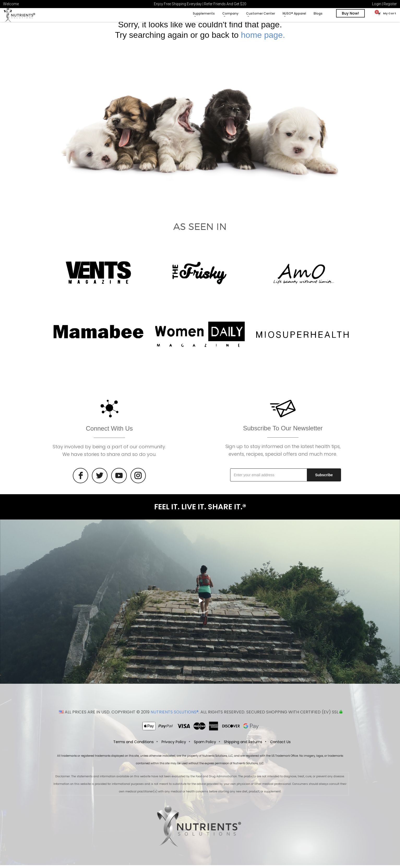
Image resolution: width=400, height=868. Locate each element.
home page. (263, 38)
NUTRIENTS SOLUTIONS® (175, 715)
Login (377, 4)
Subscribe (324, 478)
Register (390, 4)
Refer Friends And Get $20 (225, 4)
